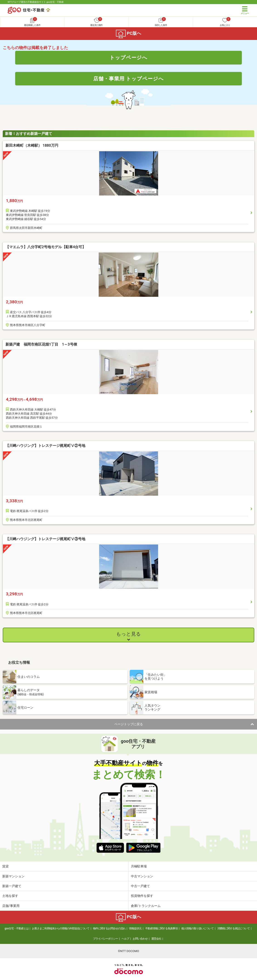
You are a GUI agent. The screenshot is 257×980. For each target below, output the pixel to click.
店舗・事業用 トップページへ (129, 79)
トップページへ (128, 57)
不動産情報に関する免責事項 (161, 928)
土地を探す (10, 896)
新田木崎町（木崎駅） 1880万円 (32, 145)
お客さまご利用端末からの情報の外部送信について (61, 928)
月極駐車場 (139, 866)
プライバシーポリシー (105, 939)
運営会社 (156, 939)
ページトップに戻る (129, 724)
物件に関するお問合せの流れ (109, 928)
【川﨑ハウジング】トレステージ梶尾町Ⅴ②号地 (45, 446)
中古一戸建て (140, 886)
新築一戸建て (12, 886)
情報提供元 (135, 928)
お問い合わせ (140, 939)
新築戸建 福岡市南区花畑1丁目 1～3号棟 (41, 344)
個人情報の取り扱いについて (197, 928)
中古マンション (142, 876)
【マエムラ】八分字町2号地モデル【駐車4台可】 (46, 247)
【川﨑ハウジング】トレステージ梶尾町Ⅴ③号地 (45, 539)
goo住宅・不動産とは (16, 928)
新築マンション (13, 876)
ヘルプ (125, 939)
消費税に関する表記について (234, 928)
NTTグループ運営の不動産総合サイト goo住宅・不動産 (36, 2)
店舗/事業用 (11, 906)
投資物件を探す (142, 896)
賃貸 (5, 866)
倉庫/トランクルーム (146, 906)
